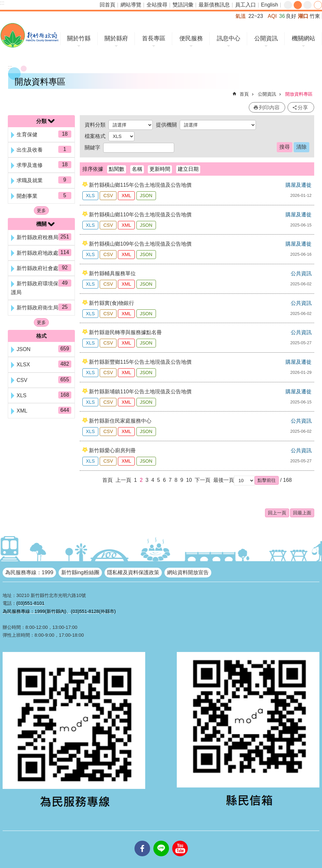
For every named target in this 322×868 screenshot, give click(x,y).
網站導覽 (131, 5)
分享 (318, 5)
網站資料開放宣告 (188, 572)
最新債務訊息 (214, 5)
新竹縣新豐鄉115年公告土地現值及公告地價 (140, 362)
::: (2, 3)
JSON (146, 196)
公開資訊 (266, 38)
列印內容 (269, 108)
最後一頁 (224, 480)
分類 (41, 121)
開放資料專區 (299, 94)
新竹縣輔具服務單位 (112, 273)
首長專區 (154, 38)
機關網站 (303, 38)
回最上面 (302, 513)
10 (189, 480)
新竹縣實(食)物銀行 (112, 303)
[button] (267, 480)
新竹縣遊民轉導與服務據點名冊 (125, 332)
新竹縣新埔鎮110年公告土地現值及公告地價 (140, 392)
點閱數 (117, 169)
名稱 (137, 169)
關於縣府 (116, 38)
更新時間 (160, 169)
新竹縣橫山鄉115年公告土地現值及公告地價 (140, 185)
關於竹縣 (79, 38)
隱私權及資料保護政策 (133, 572)
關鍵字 (92, 148)
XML (126, 196)
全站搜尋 (157, 5)
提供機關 (166, 125)
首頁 (244, 94)
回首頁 (107, 5)
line (161, 841)
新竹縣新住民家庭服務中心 (120, 421)
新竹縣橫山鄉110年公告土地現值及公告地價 (140, 215)
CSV (108, 196)
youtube (180, 841)
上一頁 (123, 480)
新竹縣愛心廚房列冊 (112, 450)
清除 (301, 147)
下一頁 (203, 480)
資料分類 (95, 125)
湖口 (303, 16)
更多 (41, 210)
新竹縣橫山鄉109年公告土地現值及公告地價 (140, 244)
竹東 (315, 16)
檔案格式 (95, 136)
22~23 (256, 16)
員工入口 (245, 5)
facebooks (142, 841)
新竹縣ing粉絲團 (80, 572)
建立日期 (188, 169)
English (270, 5)
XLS (90, 196)
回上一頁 (277, 513)
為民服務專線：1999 (29, 572)
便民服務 (191, 38)
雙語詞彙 (183, 5)
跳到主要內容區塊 (3, 3)
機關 (41, 224)
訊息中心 (229, 38)
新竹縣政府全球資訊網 (29, 35)
